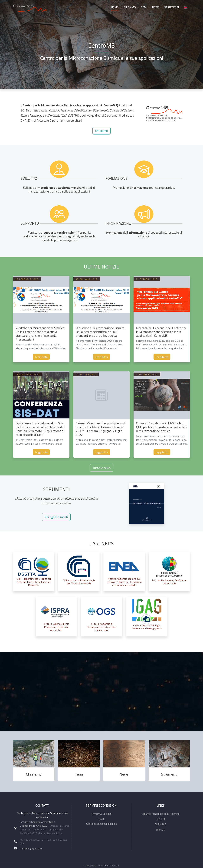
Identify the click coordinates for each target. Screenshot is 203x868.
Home (115, 7)
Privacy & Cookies (101, 814)
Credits (101, 819)
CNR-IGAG (160, 824)
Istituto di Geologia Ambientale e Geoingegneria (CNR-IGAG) (38, 824)
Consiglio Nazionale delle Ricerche (160, 814)
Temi (144, 7)
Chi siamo (130, 7)
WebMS (161, 830)
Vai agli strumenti (56, 517)
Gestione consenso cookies (101, 824)
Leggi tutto (41, 357)
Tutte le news (102, 468)
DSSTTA (160, 819)
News (156, 7)
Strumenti (172, 7)
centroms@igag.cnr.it (31, 848)
